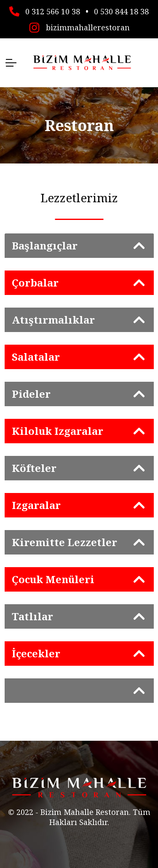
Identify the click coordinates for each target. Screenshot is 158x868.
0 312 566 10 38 (53, 11)
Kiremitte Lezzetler (64, 542)
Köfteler (34, 468)
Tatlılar (32, 616)
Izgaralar (36, 505)
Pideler (31, 394)
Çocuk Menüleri (53, 579)
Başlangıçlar (45, 245)
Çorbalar (35, 283)
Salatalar (36, 357)
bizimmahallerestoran (88, 27)
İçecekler (36, 653)
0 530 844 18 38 (121, 11)
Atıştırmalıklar (53, 320)
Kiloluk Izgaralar (58, 431)
